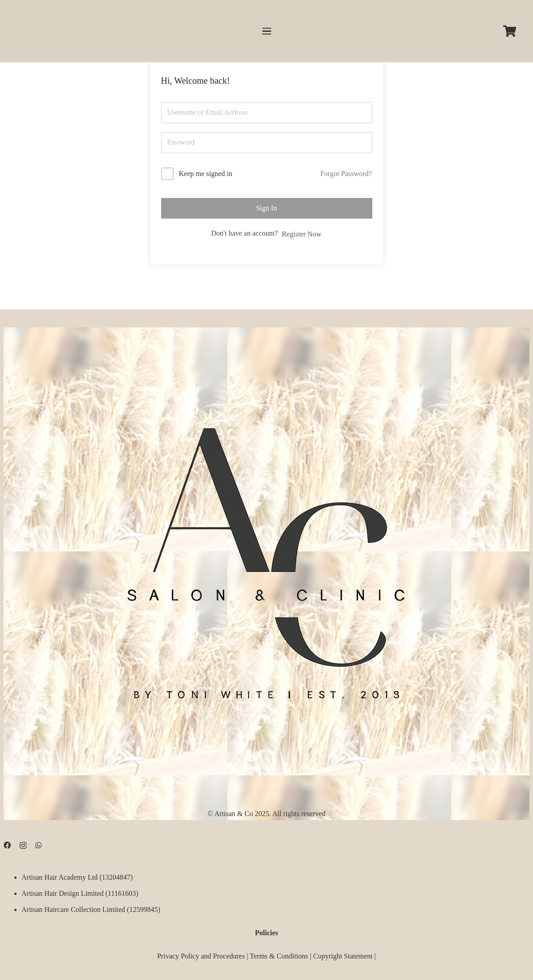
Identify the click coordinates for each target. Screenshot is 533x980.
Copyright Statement (343, 956)
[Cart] (510, 31)
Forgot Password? (346, 174)
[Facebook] (7, 845)
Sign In (266, 208)
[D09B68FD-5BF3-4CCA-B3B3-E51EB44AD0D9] (267, 557)
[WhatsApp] (38, 845)
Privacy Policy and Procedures (201, 956)
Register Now (302, 234)
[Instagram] (23, 846)
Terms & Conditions (279, 956)
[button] (267, 31)
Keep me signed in (206, 174)
